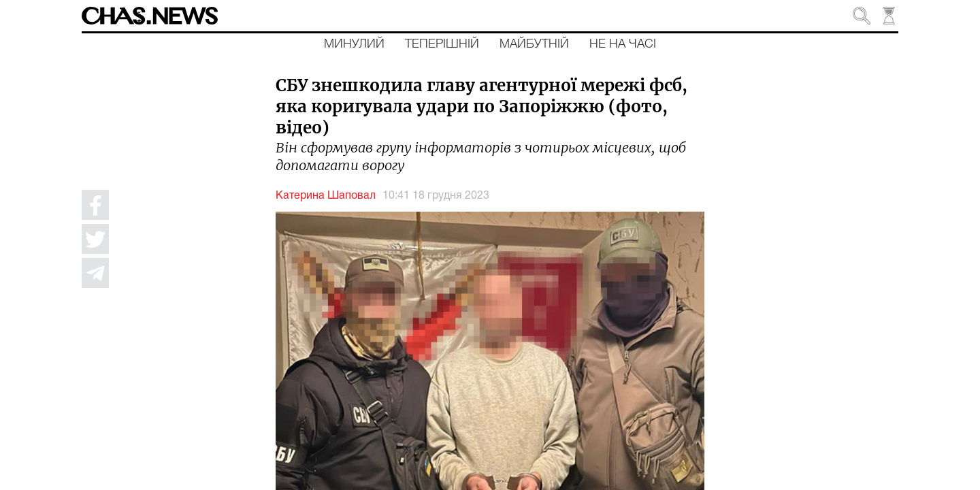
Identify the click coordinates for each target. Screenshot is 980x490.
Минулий (354, 44)
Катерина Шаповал (326, 196)
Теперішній (442, 44)
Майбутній (534, 44)
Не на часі (623, 44)
